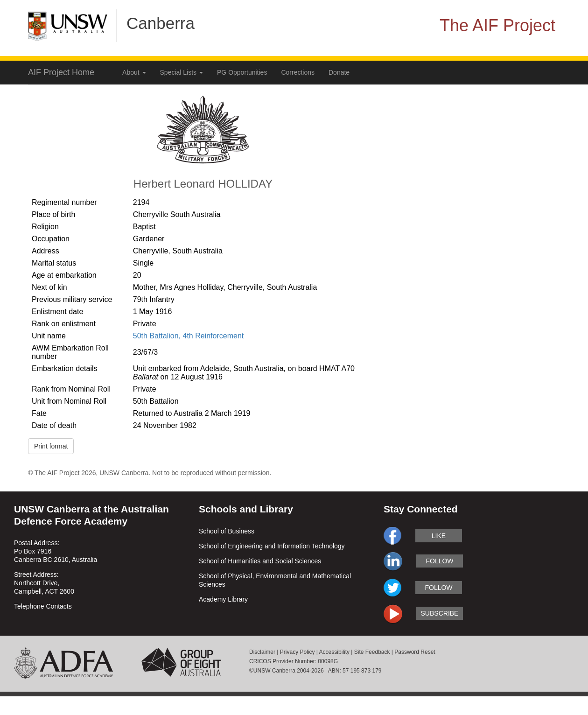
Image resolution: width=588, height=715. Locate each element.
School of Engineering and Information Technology (272, 546)
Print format (51, 446)
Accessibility (334, 652)
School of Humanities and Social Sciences (260, 561)
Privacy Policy (297, 652)
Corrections (298, 72)
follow (439, 561)
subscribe (440, 613)
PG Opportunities (242, 72)
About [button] (134, 72)
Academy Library (223, 599)
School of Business (227, 531)
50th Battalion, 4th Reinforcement (188, 336)
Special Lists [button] (182, 72)
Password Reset (415, 652)
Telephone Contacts (43, 606)
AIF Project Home (61, 72)
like (439, 536)
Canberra (161, 23)
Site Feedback (372, 652)
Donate (339, 72)
